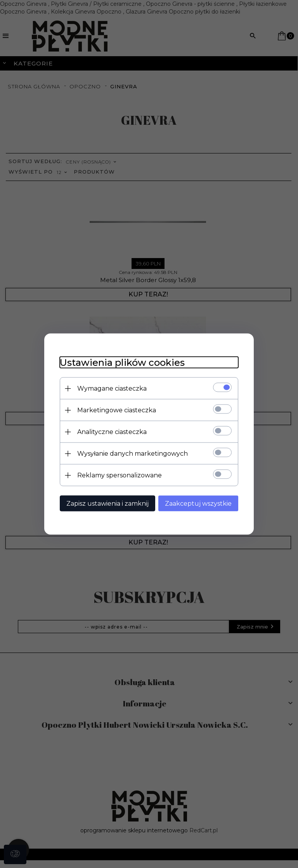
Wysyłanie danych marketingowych (133, 454)
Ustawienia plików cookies (122, 363)
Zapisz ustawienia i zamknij (107, 504)
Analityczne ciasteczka (112, 432)
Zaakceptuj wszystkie (198, 504)
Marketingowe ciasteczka (117, 410)
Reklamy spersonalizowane (120, 475)
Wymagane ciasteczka (112, 388)
